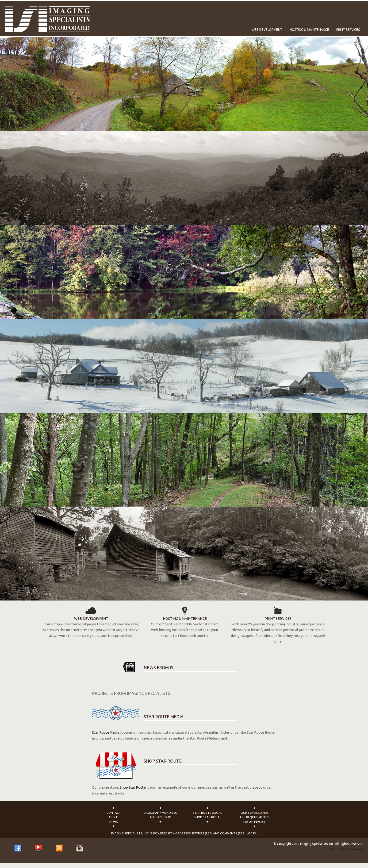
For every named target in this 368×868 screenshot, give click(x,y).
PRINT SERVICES (278, 612)
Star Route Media (106, 732)
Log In (251, 833)
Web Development (267, 30)
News (114, 822)
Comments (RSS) (233, 833)
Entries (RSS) (202, 833)
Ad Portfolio (161, 817)
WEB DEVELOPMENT (91, 612)
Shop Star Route (133, 787)
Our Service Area (254, 813)
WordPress (182, 833)
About (114, 817)
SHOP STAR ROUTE (163, 761)
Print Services (348, 30)
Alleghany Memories (161, 813)
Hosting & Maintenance (309, 30)
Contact (114, 813)
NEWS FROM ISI (159, 667)
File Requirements (254, 817)
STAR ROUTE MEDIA (164, 717)
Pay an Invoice (255, 822)
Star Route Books (207, 813)
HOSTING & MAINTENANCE (185, 612)
